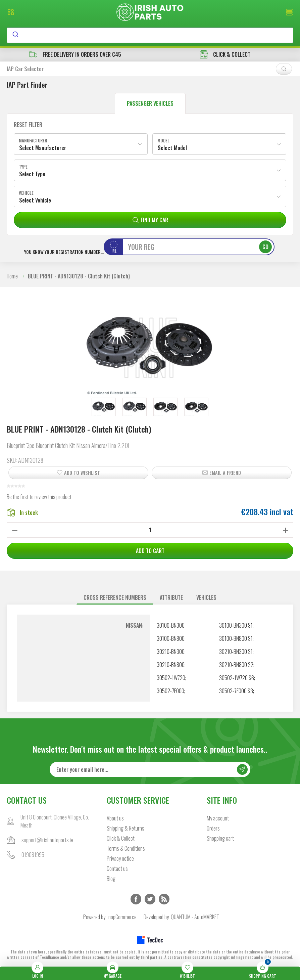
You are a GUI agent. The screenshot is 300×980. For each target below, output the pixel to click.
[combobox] (150, 35)
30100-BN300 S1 (236, 625)
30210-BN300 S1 (236, 652)
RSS (164, 899)
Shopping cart (220, 838)
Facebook (136, 899)
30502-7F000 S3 (236, 691)
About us (115, 818)
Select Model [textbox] (172, 148)
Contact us (117, 868)
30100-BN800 (171, 638)
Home (12, 276)
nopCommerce (122, 917)
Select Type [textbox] (32, 174)
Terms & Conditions (126, 848)
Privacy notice (120, 858)
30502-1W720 (171, 678)
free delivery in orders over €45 (75, 54)
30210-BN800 (171, 665)
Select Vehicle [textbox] (35, 200)
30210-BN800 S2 (236, 665)
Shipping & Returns (126, 828)
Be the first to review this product (39, 497)
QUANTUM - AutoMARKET (195, 917)
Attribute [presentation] (171, 597)
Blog (111, 879)
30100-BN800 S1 (236, 638)
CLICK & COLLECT (225, 54)
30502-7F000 (170, 691)
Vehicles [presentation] (206, 597)
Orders (213, 828)
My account (218, 818)
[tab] (115, 598)
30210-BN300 (171, 652)
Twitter (150, 899)
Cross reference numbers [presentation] (115, 597)
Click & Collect (121, 838)
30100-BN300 (171, 625)
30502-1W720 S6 (237, 678)
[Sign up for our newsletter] (150, 769)
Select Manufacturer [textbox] (43, 148)
